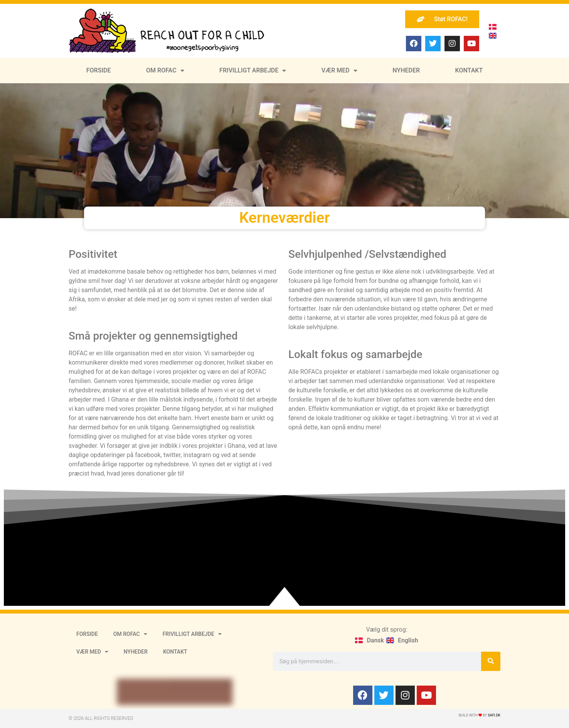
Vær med (339, 71)
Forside (99, 70)
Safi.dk (494, 715)
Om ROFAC (165, 71)
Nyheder (406, 70)
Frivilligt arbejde (253, 71)
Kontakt (469, 70)
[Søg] (491, 661)
